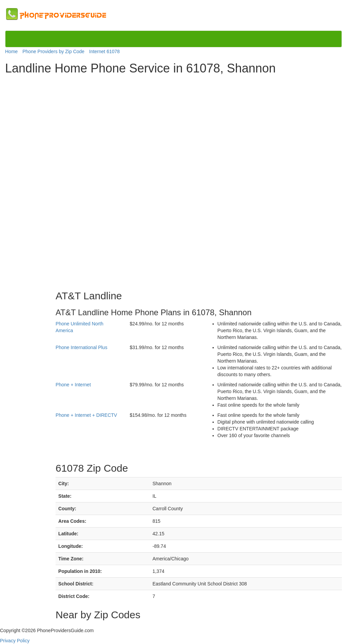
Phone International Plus (81, 347)
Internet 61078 (104, 51)
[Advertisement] (33, 180)
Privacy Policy (15, 641)
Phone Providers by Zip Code (53, 51)
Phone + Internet (73, 385)
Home (11, 51)
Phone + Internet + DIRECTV (86, 415)
